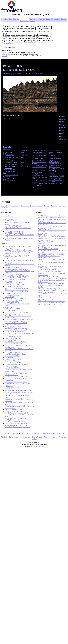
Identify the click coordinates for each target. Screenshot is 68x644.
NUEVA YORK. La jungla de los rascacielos (18, 390)
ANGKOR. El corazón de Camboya (16, 422)
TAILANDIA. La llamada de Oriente (16, 342)
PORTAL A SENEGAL (12, 302)
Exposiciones (14, 19)
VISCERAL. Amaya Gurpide (14, 231)
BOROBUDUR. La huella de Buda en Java (52, 237)
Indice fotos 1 (17, 74)
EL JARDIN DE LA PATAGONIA (15, 278)
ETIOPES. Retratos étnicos (13, 286)
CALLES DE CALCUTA (12, 356)
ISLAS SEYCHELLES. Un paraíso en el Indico (19, 319)
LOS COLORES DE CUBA (13, 410)
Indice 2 (4, 54)
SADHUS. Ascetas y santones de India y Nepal (19, 413)
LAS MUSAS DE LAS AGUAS (15, 337)
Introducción (9, 152)
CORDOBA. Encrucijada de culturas (16, 423)
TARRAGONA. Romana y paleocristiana (51, 268)
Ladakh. (34, 184)
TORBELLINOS (10, 361)
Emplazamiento (10, 154)
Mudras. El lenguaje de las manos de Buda (10, 165)
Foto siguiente (39, 74)
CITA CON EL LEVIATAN (13, 267)
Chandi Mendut (10, 180)
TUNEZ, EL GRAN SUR (12, 338)
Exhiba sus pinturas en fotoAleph (54, 434)
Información (7, 74)
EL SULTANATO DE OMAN (14, 359)
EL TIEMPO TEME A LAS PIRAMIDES (51, 254)
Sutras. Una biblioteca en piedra (9, 169)
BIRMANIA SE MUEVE (12, 309)
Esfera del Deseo (10, 161)
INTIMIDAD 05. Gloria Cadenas (15, 285)
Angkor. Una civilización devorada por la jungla (56, 177)
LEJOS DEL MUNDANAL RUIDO (16, 373)
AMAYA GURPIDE (11, 219)
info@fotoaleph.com (36, 446)
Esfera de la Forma (11, 163)
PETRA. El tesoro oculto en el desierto (50, 235)
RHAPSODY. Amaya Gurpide (15, 233)
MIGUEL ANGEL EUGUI (13, 226)
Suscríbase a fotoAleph (11, 434)
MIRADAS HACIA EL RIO (13, 368)
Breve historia (9, 156)
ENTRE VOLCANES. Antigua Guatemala (51, 284)
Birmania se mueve (55, 167)
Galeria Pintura (37, 206)
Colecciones (24, 21)
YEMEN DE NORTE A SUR (47, 270)
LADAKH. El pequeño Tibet (13, 293)
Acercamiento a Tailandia (57, 175)
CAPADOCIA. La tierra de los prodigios (51, 266)
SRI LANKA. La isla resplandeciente (16, 411)
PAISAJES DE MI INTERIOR (14, 274)
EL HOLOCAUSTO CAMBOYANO (16, 323)
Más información (8, 44)
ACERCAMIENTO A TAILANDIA (16, 425)
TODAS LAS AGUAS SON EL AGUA (17, 276)
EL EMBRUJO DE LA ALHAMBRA (50, 277)
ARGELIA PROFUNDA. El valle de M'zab (18, 250)
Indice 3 (4, 56)
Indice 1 (4, 52)
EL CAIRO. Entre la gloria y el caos (49, 289)
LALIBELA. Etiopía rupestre (47, 292)
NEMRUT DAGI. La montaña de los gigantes (52, 216)
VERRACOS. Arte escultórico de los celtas (18, 255)
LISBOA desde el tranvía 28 (13, 344)
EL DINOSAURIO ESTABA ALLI (49, 256)
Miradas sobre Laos (55, 165)
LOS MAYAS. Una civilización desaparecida (52, 230)
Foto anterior (29, 74)
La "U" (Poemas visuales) (12, 420)
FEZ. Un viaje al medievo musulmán (16, 382)
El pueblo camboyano (56, 183)
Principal (5, 19)
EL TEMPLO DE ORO (45, 299)
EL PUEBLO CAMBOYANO (14, 325)
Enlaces (64, 19)
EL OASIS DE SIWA (45, 258)
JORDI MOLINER (11, 221)
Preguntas (56, 19)
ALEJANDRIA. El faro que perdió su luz (17, 427)
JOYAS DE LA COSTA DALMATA (16, 418)
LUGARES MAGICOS (12, 357)
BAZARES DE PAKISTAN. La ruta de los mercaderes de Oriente (51, 227)
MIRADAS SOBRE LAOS (13, 295)
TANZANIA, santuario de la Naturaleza (17, 312)
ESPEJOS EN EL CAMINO (13, 283)
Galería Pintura (33, 20)
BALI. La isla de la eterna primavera (50, 271)
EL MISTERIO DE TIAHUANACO (50, 304)
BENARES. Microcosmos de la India (16, 269)
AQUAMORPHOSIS (11, 375)
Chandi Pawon (10, 178)
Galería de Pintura (7, 216)
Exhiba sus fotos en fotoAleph (31, 434)
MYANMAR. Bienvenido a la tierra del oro (52, 301)
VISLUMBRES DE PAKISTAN (48, 249)
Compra (49, 19)
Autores (42, 19)
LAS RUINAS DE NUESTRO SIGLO (16, 377)
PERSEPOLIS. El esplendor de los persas (51, 218)
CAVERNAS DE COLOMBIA (14, 363)
